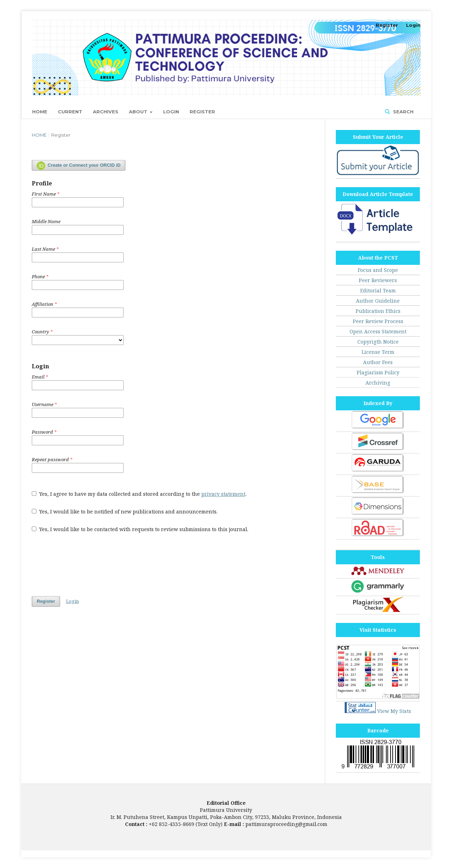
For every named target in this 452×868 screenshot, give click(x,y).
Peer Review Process (378, 321)
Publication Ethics (378, 311)
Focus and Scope (378, 270)
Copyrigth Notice (378, 342)
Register (202, 112)
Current (70, 112)
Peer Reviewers (378, 280)
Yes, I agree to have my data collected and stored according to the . (139, 494)
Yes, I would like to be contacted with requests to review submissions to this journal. (140, 529)
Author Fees (378, 362)
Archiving (378, 383)
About (139, 112)
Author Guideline (378, 301)
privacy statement (223, 494)
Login (171, 112)
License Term (378, 352)
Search (403, 112)
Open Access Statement (378, 331)
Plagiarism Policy (378, 372)
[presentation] (85, 564)
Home (40, 112)
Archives (106, 112)
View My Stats (394, 711)
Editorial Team (378, 290)
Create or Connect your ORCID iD (79, 166)
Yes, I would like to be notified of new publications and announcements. (125, 512)
